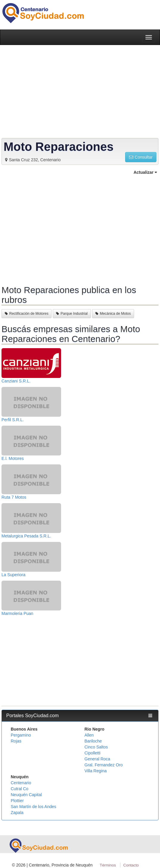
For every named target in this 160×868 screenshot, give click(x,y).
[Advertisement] (80, 229)
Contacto (131, 865)
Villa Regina (96, 771)
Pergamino (21, 735)
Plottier (17, 801)
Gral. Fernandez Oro (104, 765)
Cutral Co (20, 789)
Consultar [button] (141, 157)
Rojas (16, 741)
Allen (89, 735)
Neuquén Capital (26, 795)
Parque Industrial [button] (72, 314)
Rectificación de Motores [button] (27, 314)
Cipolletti (93, 753)
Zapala (17, 813)
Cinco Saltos (96, 747)
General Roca (97, 759)
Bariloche (93, 741)
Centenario (21, 783)
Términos (108, 865)
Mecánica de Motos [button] (113, 314)
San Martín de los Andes (34, 807)
